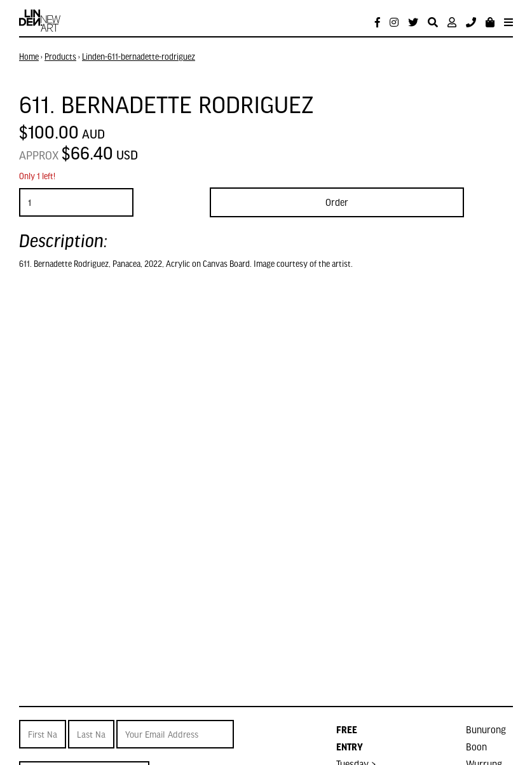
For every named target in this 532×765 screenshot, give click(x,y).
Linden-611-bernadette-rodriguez (139, 57)
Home (29, 57)
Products (60, 57)
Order (337, 202)
